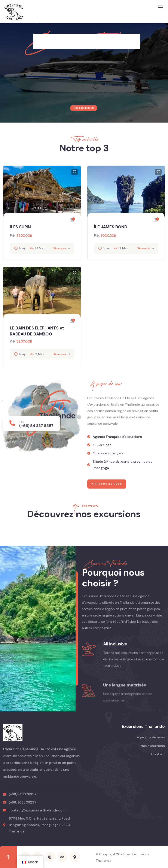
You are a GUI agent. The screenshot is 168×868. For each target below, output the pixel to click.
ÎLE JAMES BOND (111, 227)
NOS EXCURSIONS (84, 108)
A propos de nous (107, 495)
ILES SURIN (20, 227)
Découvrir (59, 248)
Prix (13, 236)
